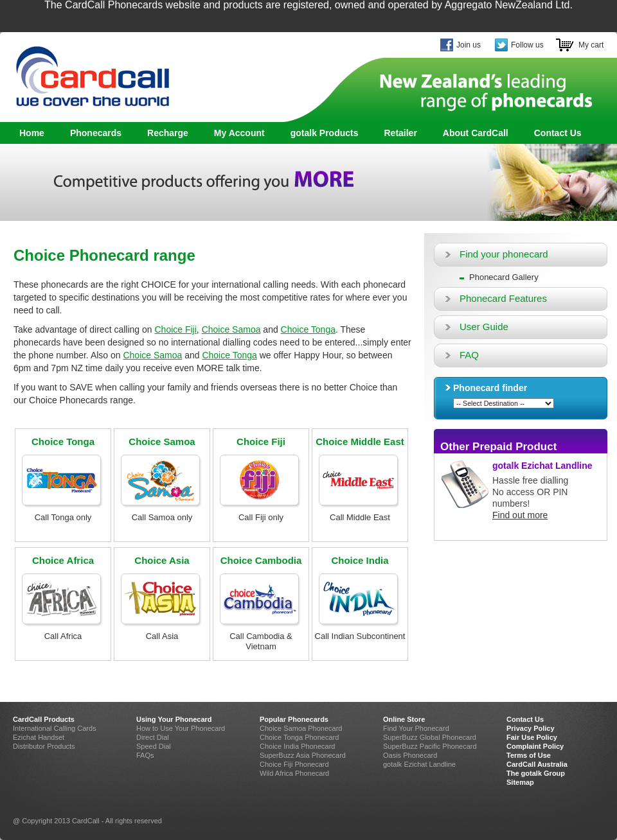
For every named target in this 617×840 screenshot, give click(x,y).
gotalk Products (321, 133)
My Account (239, 133)
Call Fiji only (261, 517)
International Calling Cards (55, 728)
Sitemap (520, 782)
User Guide (484, 327)
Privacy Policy (531, 728)
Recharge (168, 133)
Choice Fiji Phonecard (294, 764)
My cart (591, 45)
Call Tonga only (63, 517)
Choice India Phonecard (297, 746)
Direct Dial (153, 737)
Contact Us (558, 133)
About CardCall (476, 133)
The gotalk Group (536, 773)
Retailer (400, 133)
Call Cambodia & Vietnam (261, 641)
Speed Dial (154, 746)
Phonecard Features (503, 298)
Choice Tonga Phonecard (299, 737)
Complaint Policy (535, 746)
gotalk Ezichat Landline (542, 466)
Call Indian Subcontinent (360, 636)
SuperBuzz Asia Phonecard (303, 755)
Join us (469, 45)
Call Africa (63, 636)
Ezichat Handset (39, 737)
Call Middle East (360, 517)
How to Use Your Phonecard (181, 728)
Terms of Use (529, 755)
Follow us (527, 45)
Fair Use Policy (532, 737)
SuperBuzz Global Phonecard (430, 737)
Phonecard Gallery (504, 277)
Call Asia (162, 636)
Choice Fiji (175, 329)
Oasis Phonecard (410, 755)
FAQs (145, 755)
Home (32, 133)
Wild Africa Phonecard (294, 773)
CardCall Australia (537, 764)
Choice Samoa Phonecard (301, 728)
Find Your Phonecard (416, 728)
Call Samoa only (162, 517)
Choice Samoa (231, 329)
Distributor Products (44, 746)
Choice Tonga (308, 329)
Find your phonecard (504, 254)
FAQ (469, 355)
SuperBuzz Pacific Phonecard (430, 746)
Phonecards (93, 133)
